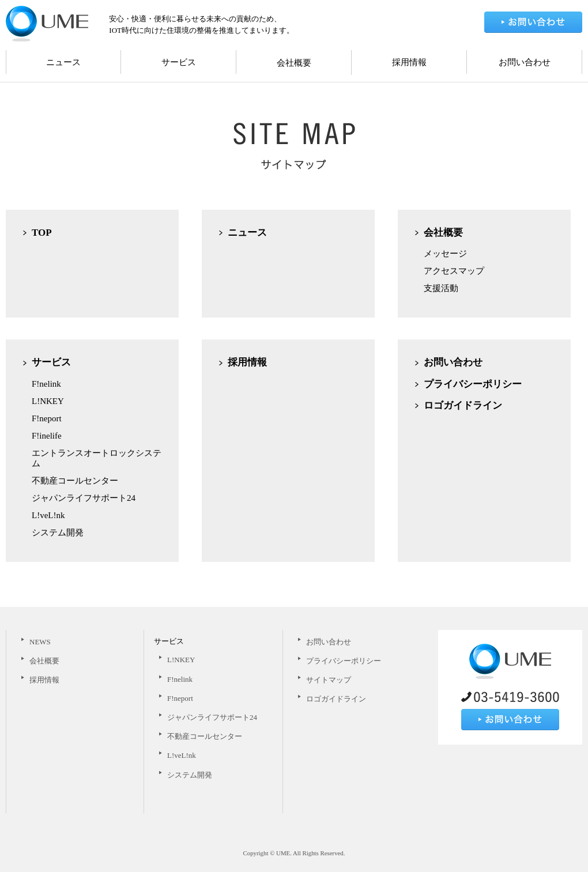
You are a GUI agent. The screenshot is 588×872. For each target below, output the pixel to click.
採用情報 (409, 62)
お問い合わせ (525, 62)
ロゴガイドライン (463, 405)
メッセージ (445, 254)
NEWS (40, 642)
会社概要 (294, 63)
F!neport (47, 418)
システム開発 (58, 533)
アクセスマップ (454, 271)
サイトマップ (329, 680)
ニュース (63, 62)
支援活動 (441, 288)
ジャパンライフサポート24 (84, 498)
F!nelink (46, 384)
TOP (42, 233)
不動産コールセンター (75, 481)
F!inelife (47, 436)
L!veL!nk (48, 515)
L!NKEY (48, 401)
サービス (179, 62)
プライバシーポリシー (473, 384)
